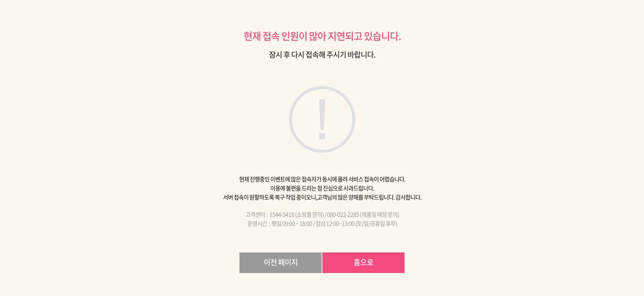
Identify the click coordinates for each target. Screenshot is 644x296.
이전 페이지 (281, 262)
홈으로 (363, 262)
